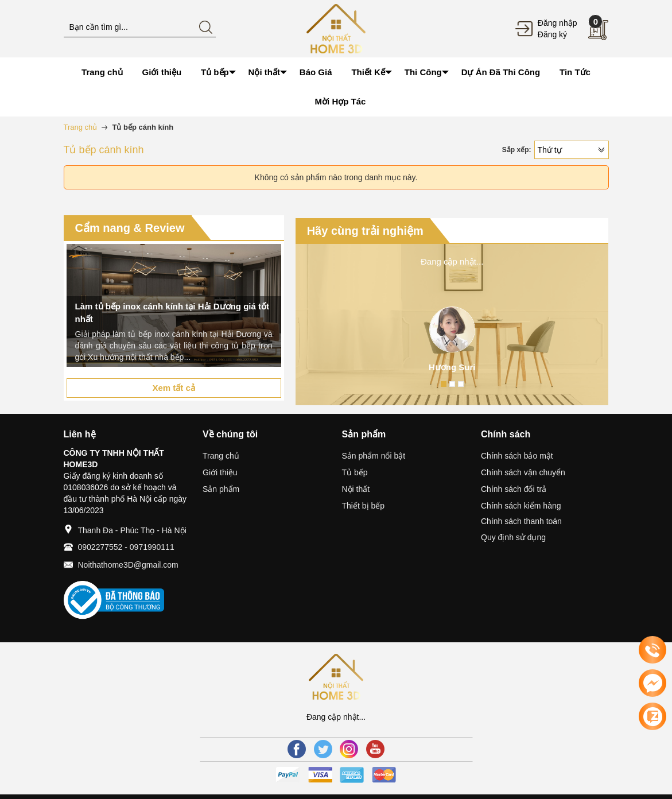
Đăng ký (552, 34)
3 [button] (461, 384)
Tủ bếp (355, 472)
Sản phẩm (221, 489)
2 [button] (452, 384)
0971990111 (152, 547)
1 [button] (444, 384)
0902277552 (100, 547)
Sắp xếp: (517, 150)
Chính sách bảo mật (517, 456)
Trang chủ (221, 456)
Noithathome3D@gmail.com (128, 565)
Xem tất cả (173, 388)
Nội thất (356, 489)
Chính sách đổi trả (514, 489)
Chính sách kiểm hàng (521, 506)
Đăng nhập (558, 23)
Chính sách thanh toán (521, 521)
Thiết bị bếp (363, 506)
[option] (174, 305)
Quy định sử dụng (513, 537)
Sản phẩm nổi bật (374, 456)
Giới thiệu (220, 472)
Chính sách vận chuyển (523, 472)
